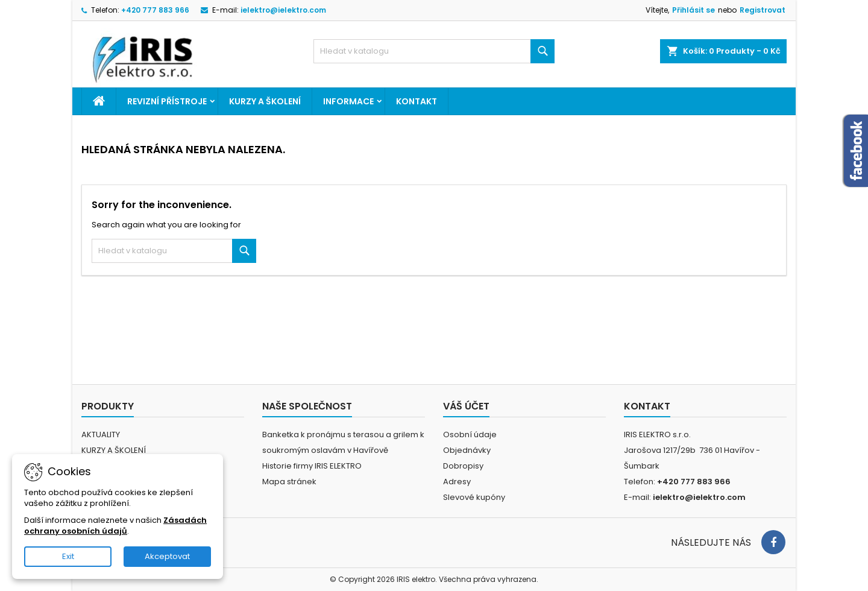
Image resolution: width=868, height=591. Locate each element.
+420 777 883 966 (155, 10)
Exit (68, 556)
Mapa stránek (289, 482)
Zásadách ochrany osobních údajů (115, 526)
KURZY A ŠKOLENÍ (265, 101)
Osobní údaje (470, 435)
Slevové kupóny (474, 497)
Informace (348, 101)
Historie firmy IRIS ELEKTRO (312, 466)
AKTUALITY (101, 435)
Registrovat (763, 10)
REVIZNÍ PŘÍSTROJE (167, 101)
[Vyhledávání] (434, 51)
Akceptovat (167, 556)
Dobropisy (463, 466)
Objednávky (467, 450)
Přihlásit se (693, 10)
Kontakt (417, 101)
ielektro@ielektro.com (283, 10)
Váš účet (466, 406)
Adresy (457, 482)
